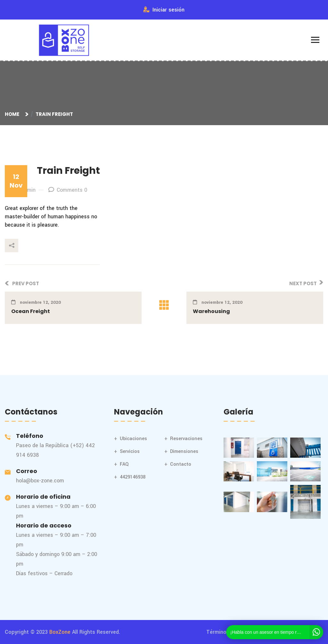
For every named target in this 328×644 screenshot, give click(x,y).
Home (13, 114)
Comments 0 (68, 190)
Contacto (181, 464)
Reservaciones (186, 439)
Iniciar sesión (164, 10)
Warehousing (211, 311)
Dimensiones (184, 451)
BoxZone (60, 632)
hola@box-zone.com (40, 481)
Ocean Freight (31, 311)
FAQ (124, 464)
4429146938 (133, 477)
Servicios (130, 451)
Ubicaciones (133, 439)
